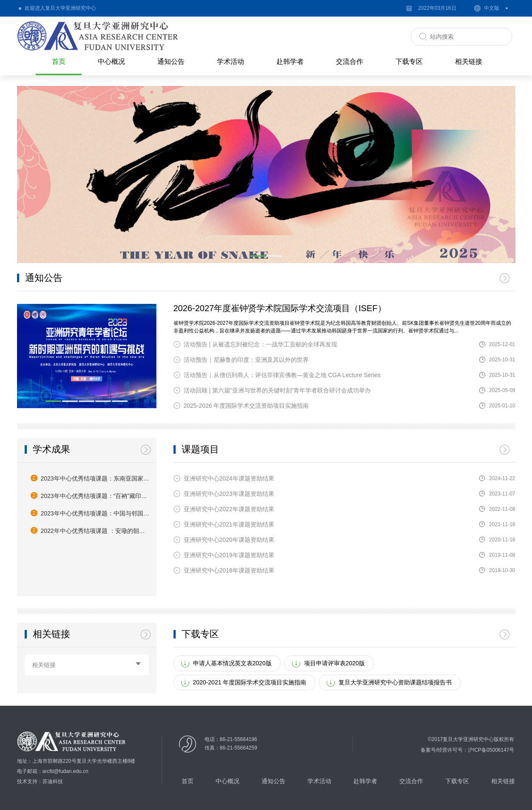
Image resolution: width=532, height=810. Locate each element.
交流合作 (350, 62)
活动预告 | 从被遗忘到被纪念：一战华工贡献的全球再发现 (260, 344)
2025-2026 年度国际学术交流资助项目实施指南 (246, 406)
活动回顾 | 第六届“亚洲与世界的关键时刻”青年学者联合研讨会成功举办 (277, 390)
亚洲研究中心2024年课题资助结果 (229, 478)
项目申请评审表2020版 (334, 663)
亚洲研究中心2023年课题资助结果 (229, 494)
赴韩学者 (290, 62)
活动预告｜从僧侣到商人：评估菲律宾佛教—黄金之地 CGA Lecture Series (282, 375)
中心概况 (111, 62)
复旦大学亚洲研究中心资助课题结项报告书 (395, 682)
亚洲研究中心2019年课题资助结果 (229, 555)
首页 (59, 62)
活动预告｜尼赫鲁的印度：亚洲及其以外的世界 (246, 360)
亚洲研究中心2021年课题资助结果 (229, 524)
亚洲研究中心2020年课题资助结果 (229, 540)
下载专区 (409, 62)
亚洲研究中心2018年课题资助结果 (229, 570)
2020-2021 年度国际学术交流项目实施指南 (250, 682)
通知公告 (171, 62)
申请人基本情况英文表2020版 (232, 663)
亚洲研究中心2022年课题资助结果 (229, 509)
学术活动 (230, 62)
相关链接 (469, 62)
